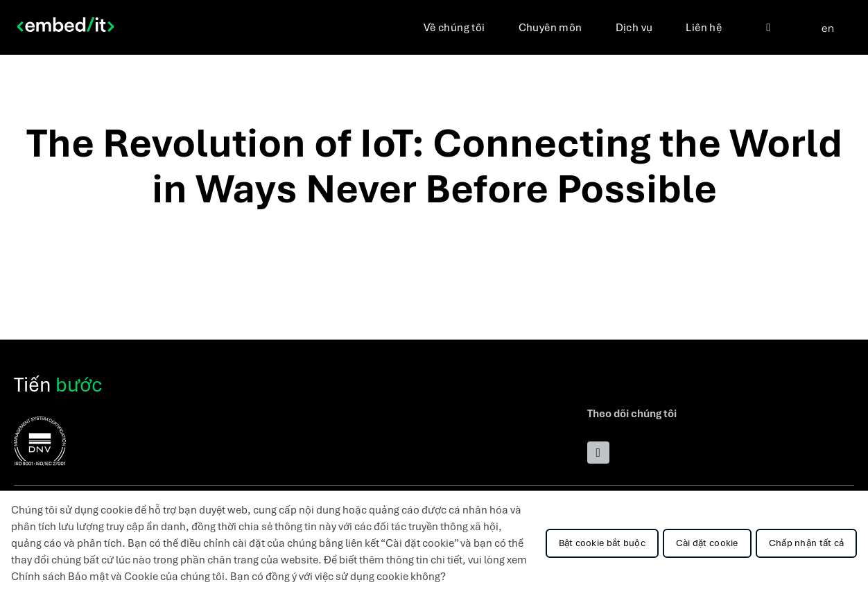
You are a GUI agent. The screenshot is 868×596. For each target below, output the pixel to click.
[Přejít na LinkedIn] (598, 453)
